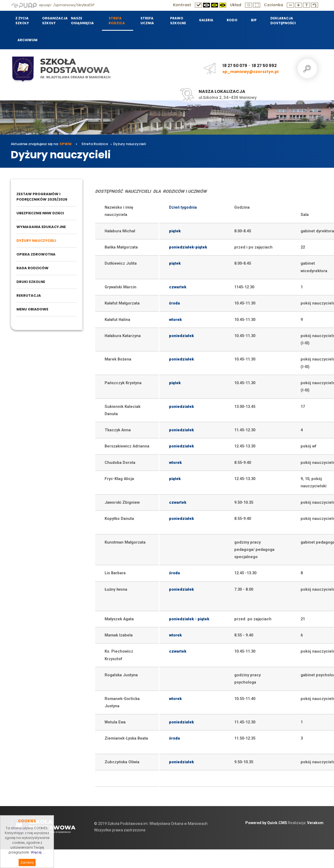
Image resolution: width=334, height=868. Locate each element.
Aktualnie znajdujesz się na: (41, 168)
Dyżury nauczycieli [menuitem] (36, 265)
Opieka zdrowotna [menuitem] (36, 279)
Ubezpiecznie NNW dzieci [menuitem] (40, 238)
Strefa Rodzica (95, 168)
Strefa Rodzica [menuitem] (117, 21)
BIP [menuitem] (254, 20)
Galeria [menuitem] (206, 20)
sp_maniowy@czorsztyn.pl (250, 72)
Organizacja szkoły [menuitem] (53, 21)
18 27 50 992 (264, 66)
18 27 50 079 (235, 66)
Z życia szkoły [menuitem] (22, 21)
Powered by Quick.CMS (266, 847)
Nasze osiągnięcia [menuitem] (82, 21)
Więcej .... (38, 861)
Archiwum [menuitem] (27, 40)
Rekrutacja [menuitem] (29, 320)
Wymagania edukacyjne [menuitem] (41, 251)
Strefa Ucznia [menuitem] (147, 21)
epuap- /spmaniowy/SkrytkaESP (53, 5)
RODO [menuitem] (232, 20)
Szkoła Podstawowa (75, 66)
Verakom (315, 847)
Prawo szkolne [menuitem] (178, 21)
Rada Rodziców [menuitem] (32, 293)
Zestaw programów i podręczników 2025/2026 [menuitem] (42, 221)
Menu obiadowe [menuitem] (32, 334)
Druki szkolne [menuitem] (31, 306)
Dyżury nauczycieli (130, 168)
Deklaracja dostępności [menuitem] (283, 21)
